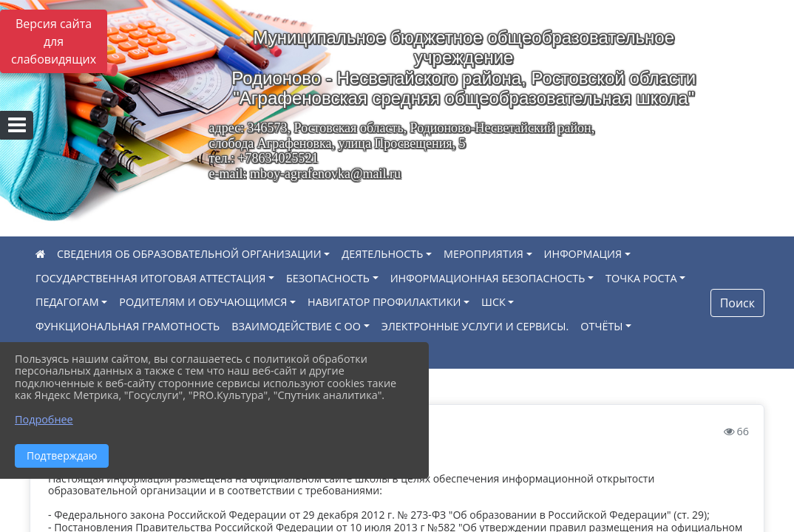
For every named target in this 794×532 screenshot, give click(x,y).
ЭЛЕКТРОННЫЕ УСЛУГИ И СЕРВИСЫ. (475, 326)
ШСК (493, 302)
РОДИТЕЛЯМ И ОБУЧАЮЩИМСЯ (203, 302)
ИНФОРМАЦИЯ (583, 254)
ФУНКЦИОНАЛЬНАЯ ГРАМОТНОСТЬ (128, 326)
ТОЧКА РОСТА (641, 278)
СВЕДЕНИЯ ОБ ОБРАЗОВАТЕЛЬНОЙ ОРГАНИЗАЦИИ (189, 254)
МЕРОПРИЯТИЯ (483, 254)
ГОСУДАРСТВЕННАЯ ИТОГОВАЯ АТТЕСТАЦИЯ (150, 278)
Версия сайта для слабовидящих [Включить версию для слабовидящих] (54, 41)
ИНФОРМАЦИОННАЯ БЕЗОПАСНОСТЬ (488, 278)
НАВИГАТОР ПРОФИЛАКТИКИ (384, 302)
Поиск (737, 303)
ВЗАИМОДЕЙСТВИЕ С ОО (296, 326)
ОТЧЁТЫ (601, 326)
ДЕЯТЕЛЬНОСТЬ (382, 254)
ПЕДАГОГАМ (67, 302)
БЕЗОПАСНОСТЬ (328, 278)
